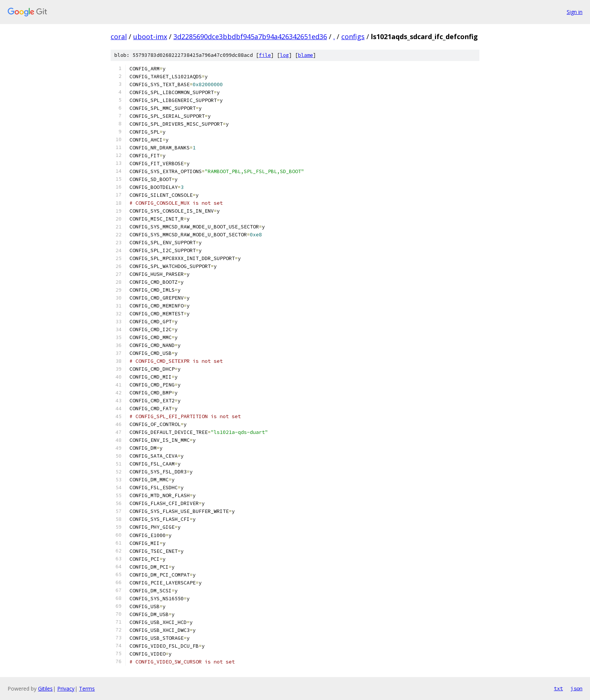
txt (558, 688)
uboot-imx (150, 37)
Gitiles (45, 689)
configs (353, 37)
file (265, 55)
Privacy (66, 689)
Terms (87, 689)
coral (119, 37)
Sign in (575, 12)
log (284, 55)
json (576, 688)
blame (306, 55)
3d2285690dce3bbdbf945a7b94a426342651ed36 (250, 37)
